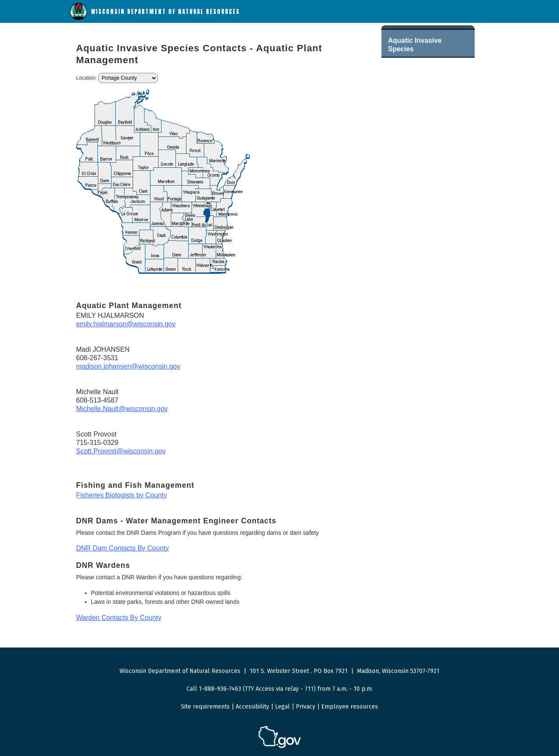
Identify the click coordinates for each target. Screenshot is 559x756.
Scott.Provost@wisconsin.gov (121, 451)
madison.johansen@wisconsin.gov (128, 366)
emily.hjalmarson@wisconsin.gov (126, 324)
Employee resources (350, 707)
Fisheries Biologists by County (122, 495)
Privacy (306, 707)
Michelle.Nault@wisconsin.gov (122, 409)
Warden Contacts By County (119, 618)
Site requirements (205, 707)
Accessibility (252, 707)
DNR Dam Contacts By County (123, 548)
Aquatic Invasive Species (415, 45)
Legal (282, 707)
